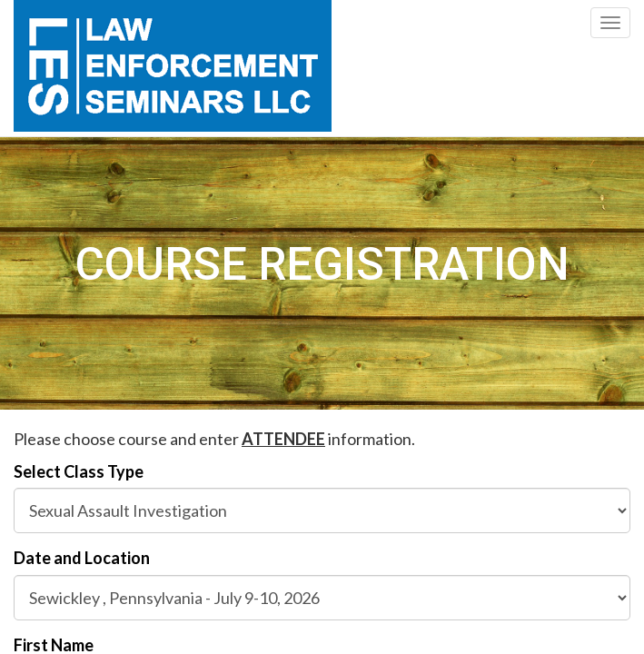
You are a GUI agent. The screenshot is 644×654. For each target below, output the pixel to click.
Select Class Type (79, 471)
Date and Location (82, 558)
